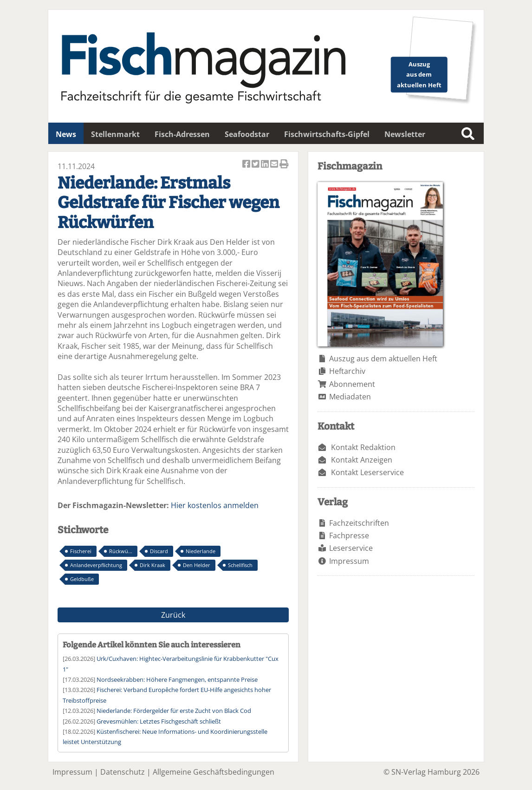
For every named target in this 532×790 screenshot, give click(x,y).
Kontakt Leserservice (367, 472)
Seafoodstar (247, 134)
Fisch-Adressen (182, 134)
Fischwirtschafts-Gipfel (327, 134)
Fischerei (81, 551)
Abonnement (352, 384)
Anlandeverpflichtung (96, 565)
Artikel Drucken (284, 165)
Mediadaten (350, 397)
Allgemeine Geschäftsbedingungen (214, 772)
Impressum (349, 561)
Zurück (173, 615)
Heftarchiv (347, 371)
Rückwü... (121, 551)
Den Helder (197, 565)
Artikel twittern (256, 165)
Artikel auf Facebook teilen (247, 165)
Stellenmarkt (115, 134)
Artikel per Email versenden (275, 165)
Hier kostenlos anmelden (215, 505)
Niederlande (201, 551)
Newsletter (405, 134)
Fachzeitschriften (359, 523)
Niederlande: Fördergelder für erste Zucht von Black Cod (174, 711)
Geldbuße (82, 579)
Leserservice (351, 548)
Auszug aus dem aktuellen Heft (383, 359)
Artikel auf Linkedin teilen (266, 165)
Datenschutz (123, 772)
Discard (159, 551)
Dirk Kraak (152, 565)
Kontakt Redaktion (363, 447)
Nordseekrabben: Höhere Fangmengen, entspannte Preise (177, 679)
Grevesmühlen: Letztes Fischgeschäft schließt (159, 721)
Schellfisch (240, 565)
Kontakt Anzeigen (362, 460)
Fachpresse (349, 535)
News (66, 134)
